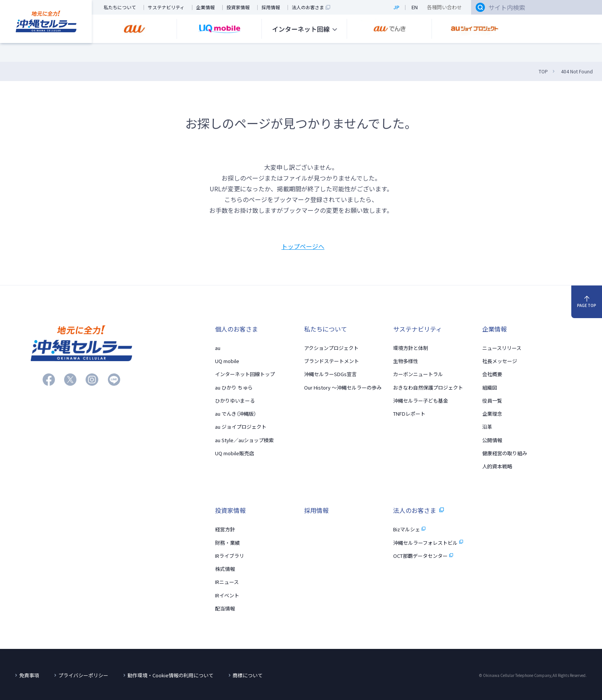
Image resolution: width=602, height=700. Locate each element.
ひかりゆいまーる (235, 400)
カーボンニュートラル (418, 374)
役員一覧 (492, 400)
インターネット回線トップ (245, 374)
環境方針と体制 (411, 348)
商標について (248, 675)
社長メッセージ (500, 361)
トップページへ (303, 246)
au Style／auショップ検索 (244, 440)
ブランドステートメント (332, 361)
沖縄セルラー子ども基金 (421, 400)
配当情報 (225, 608)
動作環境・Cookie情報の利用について (170, 675)
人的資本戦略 (497, 466)
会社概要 (492, 374)
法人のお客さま (311, 7)
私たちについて (120, 7)
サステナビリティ (166, 7)
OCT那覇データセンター (423, 555)
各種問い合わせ (444, 7)
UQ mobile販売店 (235, 453)
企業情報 (205, 7)
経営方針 (225, 529)
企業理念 (492, 413)
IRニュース (227, 582)
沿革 (487, 427)
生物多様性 (406, 361)
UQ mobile (227, 361)
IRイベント (227, 595)
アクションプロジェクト (331, 348)
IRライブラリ (230, 555)
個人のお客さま (237, 329)
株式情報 (225, 569)
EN (415, 7)
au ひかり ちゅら (234, 387)
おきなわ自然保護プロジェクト (428, 387)
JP (396, 7)
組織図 (490, 387)
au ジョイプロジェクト (241, 427)
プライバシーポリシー (83, 675)
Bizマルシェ (409, 529)
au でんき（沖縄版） (236, 413)
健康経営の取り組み (505, 453)
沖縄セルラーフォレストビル (428, 542)
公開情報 (492, 440)
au (218, 348)
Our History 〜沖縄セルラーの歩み (343, 387)
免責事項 (29, 675)
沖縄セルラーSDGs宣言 (330, 374)
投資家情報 (238, 7)
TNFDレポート (409, 413)
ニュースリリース (502, 348)
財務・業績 (227, 542)
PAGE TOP (587, 302)
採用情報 (271, 7)
